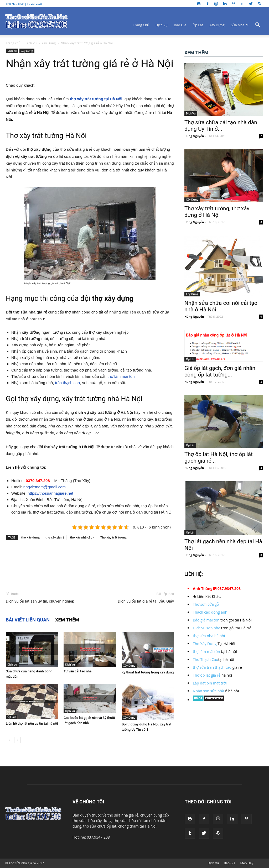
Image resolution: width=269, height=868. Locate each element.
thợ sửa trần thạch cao (212, 667)
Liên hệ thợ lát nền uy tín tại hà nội (32, 723)
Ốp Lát (198, 25)
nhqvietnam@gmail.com (45, 487)
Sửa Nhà (240, 25)
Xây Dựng (217, 25)
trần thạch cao (68, 383)
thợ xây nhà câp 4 (82, 537)
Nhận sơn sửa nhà (208, 691)
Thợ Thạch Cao (206, 659)
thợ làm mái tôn (121, 376)
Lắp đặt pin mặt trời (210, 683)
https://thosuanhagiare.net (50, 493)
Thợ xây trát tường (113, 537)
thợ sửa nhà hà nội (209, 636)
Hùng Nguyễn (194, 136)
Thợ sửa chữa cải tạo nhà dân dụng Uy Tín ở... (221, 126)
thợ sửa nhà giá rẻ (123, 815)
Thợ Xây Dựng (205, 644)
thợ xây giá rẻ (55, 537)
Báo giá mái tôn (206, 620)
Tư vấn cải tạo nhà (77, 671)
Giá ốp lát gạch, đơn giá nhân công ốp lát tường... (220, 371)
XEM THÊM (67, 620)
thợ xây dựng (30, 537)
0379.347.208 (38, 481)
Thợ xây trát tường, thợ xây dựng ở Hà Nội (217, 212)
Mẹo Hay (247, 863)
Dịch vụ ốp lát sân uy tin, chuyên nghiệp (40, 601)
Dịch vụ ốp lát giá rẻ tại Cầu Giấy (146, 601)
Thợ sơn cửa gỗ (206, 604)
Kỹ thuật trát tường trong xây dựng (148, 672)
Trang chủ (13, 43)
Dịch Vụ (162, 25)
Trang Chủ (141, 25)
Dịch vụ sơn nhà (206, 628)
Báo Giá (180, 25)
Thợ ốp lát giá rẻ (207, 675)
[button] (257, 25)
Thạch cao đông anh (210, 612)
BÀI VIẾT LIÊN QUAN (28, 620)
